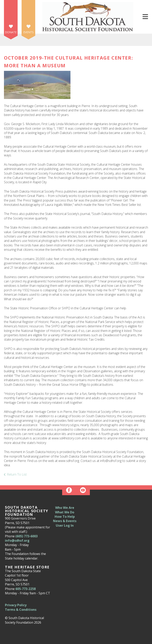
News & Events (65, 521)
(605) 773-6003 (27, 536)
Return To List (17, 474)
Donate (11, 32)
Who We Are (65, 508)
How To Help (65, 517)
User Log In (65, 525)
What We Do (65, 512)
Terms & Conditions (21, 610)
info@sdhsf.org (17, 540)
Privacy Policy (16, 605)
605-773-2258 (26, 589)
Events (28, 32)
